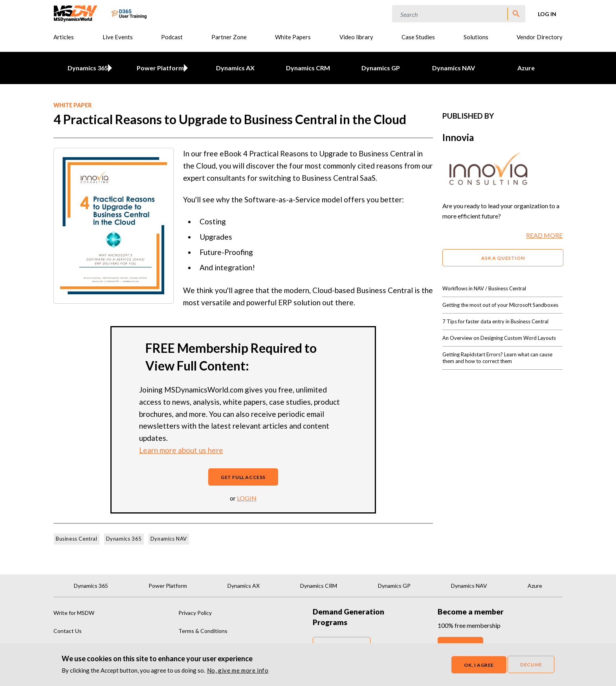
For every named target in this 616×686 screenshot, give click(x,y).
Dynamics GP (381, 68)
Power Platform (159, 68)
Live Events (118, 37)
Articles (64, 37)
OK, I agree (479, 665)
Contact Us (68, 631)
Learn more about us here (181, 450)
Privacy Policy (195, 613)
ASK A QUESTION (503, 258)
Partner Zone (229, 37)
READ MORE (544, 235)
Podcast (172, 37)
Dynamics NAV (454, 68)
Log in (547, 14)
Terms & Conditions (203, 631)
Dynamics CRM (308, 68)
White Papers (293, 37)
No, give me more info (238, 670)
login (247, 498)
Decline (531, 665)
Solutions (476, 37)
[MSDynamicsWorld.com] (76, 13)
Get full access (243, 477)
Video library (356, 37)
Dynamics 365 (86, 68)
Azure (526, 68)
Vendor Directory (540, 37)
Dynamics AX (235, 68)
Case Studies (418, 37)
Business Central (77, 539)
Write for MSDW (74, 613)
